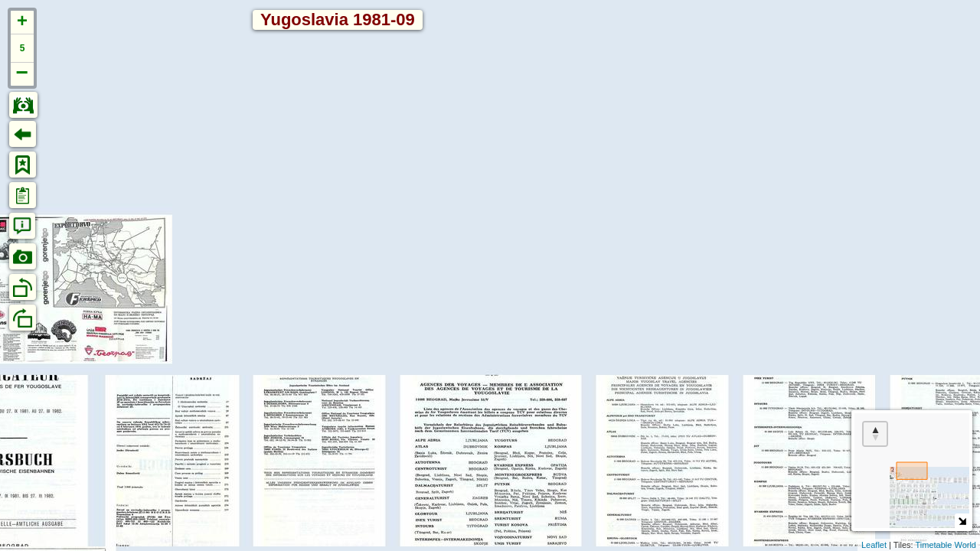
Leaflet (874, 545)
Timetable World (946, 545)
